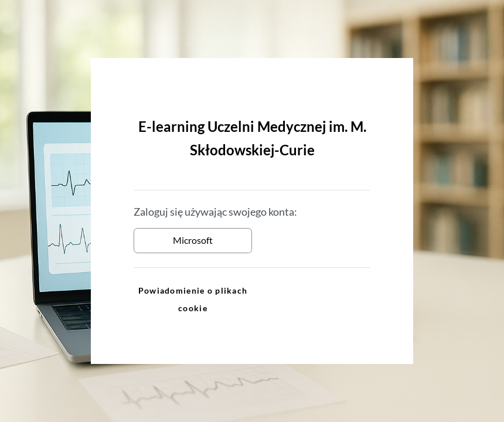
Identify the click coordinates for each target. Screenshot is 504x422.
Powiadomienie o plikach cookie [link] (193, 299)
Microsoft (193, 240)
